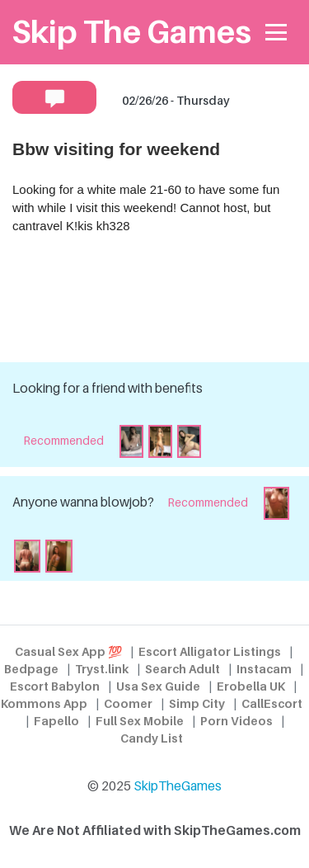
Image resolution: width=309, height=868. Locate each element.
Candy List (152, 738)
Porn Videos (236, 721)
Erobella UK (251, 686)
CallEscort (272, 703)
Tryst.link (102, 669)
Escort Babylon (55, 686)
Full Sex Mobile (140, 721)
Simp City (197, 703)
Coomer (128, 703)
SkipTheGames (178, 786)
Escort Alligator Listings (210, 651)
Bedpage (31, 669)
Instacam (264, 669)
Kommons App (44, 703)
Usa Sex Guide (158, 686)
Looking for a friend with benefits (108, 388)
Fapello (56, 721)
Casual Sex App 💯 (68, 651)
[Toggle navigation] (276, 33)
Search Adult (183, 669)
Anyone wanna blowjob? (83, 502)
